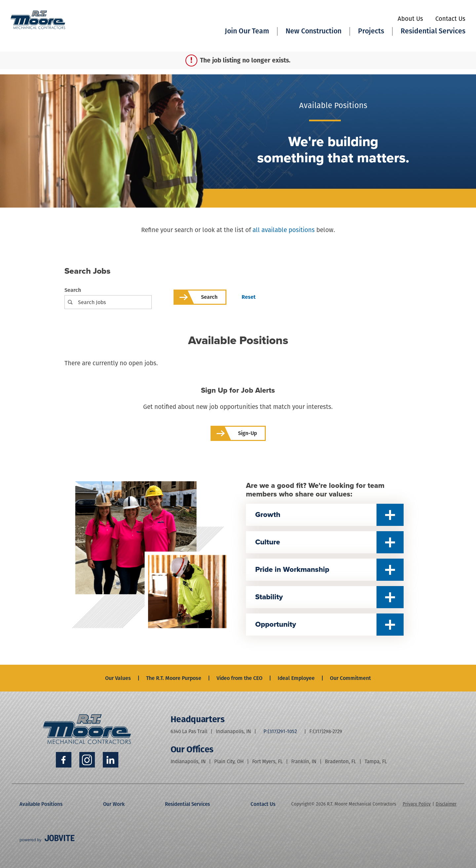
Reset (249, 297)
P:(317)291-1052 (280, 731)
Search (73, 290)
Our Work (114, 804)
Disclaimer (446, 804)
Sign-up (247, 433)
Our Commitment (350, 678)
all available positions (284, 230)
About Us (410, 19)
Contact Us (450, 19)
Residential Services (187, 804)
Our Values (118, 678)
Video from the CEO (239, 678)
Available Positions (41, 804)
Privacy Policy (417, 804)
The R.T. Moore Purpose (174, 678)
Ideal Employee (296, 678)
